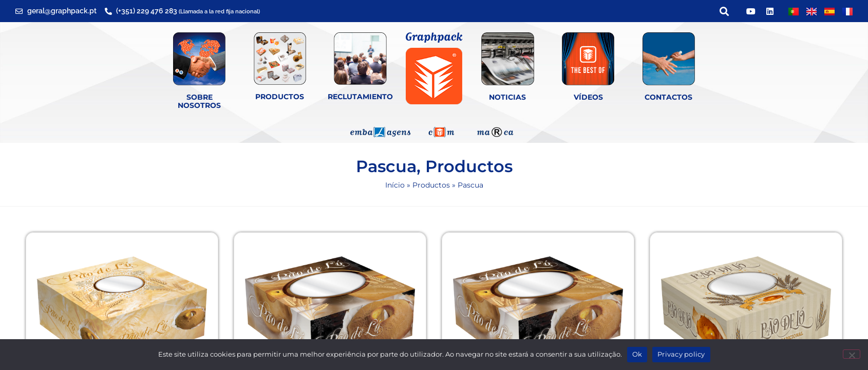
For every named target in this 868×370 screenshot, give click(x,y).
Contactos (668, 97)
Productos (280, 97)
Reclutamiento (360, 97)
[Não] (852, 354)
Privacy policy (681, 354)
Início (395, 185)
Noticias (507, 97)
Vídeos (588, 97)
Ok (637, 354)
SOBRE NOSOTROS (199, 101)
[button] (724, 11)
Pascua (386, 166)
